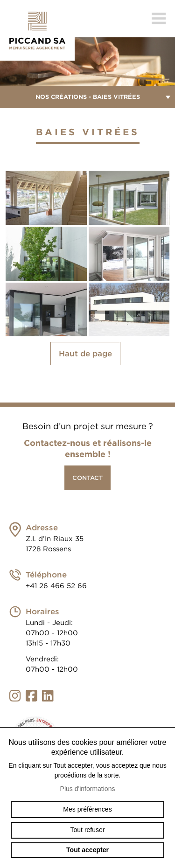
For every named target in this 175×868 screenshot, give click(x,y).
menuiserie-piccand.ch (37, 30)
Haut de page (85, 354)
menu (159, 19)
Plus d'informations (88, 789)
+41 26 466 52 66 (56, 586)
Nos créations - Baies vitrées (87, 97)
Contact (87, 478)
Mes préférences (87, 809)
